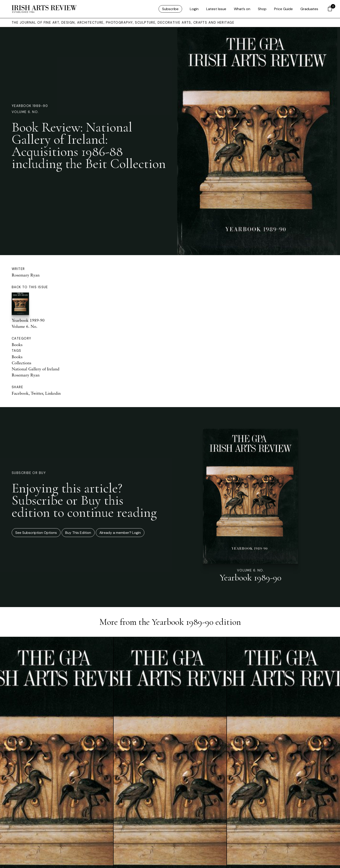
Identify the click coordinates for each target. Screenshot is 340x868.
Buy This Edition (78, 533)
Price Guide (283, 9)
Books (17, 344)
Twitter (37, 393)
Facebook (20, 393)
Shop (262, 9)
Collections (21, 363)
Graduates (309, 9)
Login (194, 9)
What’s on (242, 9)
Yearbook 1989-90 (30, 106)
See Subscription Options (36, 533)
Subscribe (170, 9)
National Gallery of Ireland (36, 369)
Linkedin (53, 393)
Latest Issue (216, 9)
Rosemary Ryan (26, 275)
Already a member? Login (120, 533)
